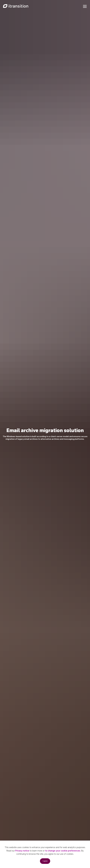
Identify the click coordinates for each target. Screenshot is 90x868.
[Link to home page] (16, 6)
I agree (45, 861)
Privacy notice (22, 851)
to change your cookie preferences (63, 851)
